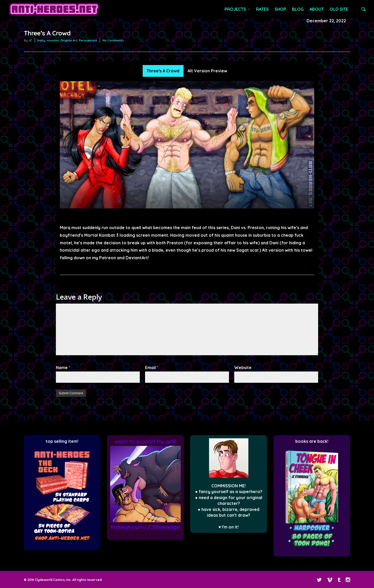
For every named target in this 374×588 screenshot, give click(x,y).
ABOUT (317, 9)
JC (30, 40)
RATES (262, 9)
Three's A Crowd (163, 71)
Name (63, 368)
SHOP (280, 9)
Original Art (69, 40)
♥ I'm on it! (229, 527)
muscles (53, 40)
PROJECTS (238, 9)
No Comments (113, 40)
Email (152, 368)
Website (243, 368)
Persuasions (88, 40)
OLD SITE (339, 9)
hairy (41, 40)
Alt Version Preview (207, 71)
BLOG (298, 9)
